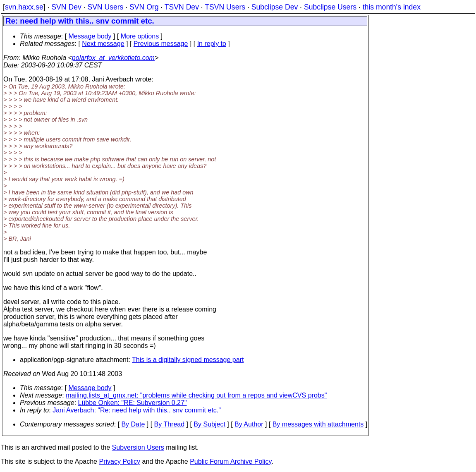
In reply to (212, 44)
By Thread (170, 424)
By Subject (209, 424)
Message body (90, 36)
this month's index (392, 7)
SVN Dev (66, 7)
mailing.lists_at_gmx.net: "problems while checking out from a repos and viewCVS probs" (196, 395)
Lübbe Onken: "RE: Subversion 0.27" (133, 403)
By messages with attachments (318, 424)
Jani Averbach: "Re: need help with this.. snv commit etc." (137, 410)
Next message (103, 44)
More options (140, 36)
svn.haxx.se (24, 7)
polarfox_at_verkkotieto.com (113, 58)
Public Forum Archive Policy (231, 461)
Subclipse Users (330, 7)
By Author (249, 424)
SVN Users (105, 7)
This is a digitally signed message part (188, 360)
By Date (133, 424)
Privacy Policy (120, 461)
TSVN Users (225, 7)
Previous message (161, 44)
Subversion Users (138, 447)
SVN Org (144, 7)
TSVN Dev (182, 7)
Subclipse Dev (275, 7)
